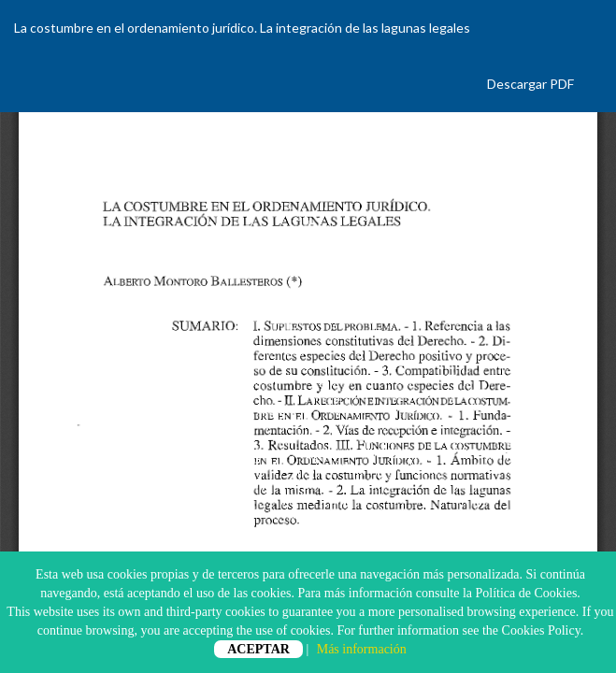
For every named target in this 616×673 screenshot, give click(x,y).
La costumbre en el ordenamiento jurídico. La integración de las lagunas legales (242, 28)
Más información (362, 649)
